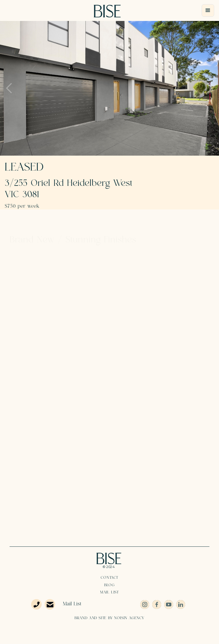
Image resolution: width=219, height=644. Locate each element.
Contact (109, 578)
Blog (109, 585)
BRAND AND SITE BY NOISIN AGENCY (109, 618)
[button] (208, 10)
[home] (107, 11)
